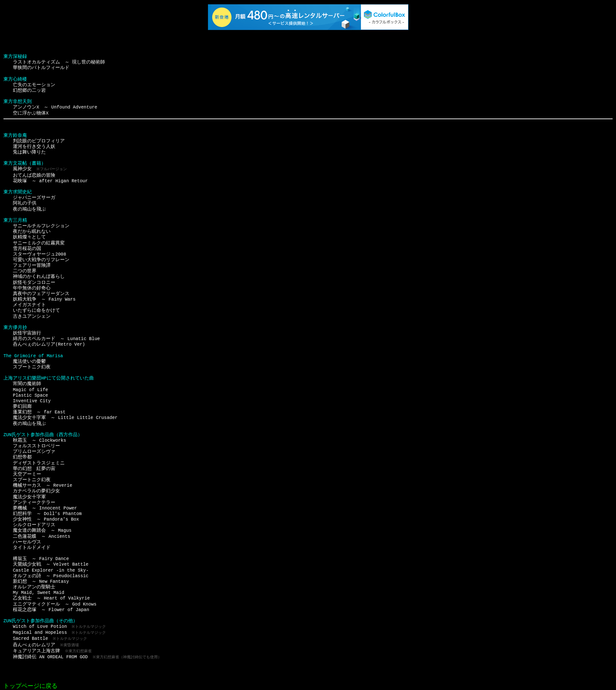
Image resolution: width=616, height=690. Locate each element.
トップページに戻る (30, 683)
